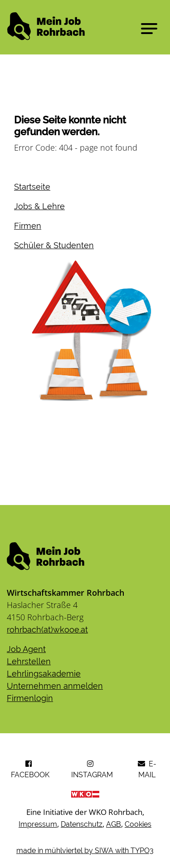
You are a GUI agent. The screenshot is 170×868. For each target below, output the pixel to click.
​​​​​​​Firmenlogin (30, 698)
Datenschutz (82, 824)
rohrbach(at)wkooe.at (47, 630)
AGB (114, 824)
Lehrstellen (29, 661)
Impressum (38, 824)
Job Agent (26, 649)
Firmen (28, 226)
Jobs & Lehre (39, 206)
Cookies (138, 824)
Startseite (32, 187)
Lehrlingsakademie (44, 674)
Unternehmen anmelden (55, 686)
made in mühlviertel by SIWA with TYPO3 (85, 851)
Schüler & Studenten (54, 245)
